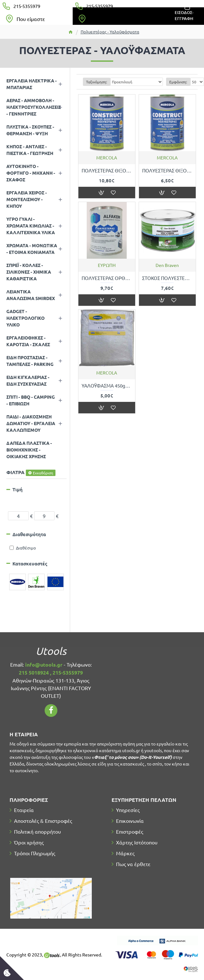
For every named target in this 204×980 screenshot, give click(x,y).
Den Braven (167, 265)
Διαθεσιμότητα (29, 534)
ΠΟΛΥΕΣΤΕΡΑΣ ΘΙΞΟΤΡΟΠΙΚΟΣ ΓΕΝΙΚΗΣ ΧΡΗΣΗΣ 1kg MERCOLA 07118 (107, 170)
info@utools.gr (44, 665)
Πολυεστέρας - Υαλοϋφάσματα (110, 32)
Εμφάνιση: (178, 82)
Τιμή (18, 489)
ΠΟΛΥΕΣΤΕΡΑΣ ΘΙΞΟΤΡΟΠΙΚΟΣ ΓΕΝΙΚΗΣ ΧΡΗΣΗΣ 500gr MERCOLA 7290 (167, 170)
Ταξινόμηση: (97, 82)
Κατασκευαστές (30, 563)
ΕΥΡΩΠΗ (107, 265)
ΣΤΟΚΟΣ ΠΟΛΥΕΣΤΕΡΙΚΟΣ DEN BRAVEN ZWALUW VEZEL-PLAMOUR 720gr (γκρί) (167, 278)
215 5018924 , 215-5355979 (51, 672)
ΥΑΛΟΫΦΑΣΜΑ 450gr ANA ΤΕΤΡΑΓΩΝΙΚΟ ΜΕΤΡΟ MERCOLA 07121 (107, 385)
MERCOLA (107, 157)
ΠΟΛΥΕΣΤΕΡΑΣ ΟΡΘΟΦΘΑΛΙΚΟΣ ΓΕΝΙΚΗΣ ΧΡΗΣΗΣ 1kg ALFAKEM (107, 278)
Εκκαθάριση (43, 473)
